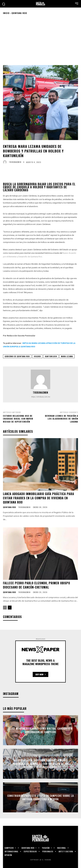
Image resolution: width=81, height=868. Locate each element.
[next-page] (10, 608)
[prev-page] (5, 608)
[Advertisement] (40, 40)
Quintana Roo (19, 13)
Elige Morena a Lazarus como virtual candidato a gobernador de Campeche (41, 730)
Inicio (6, 13)
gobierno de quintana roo (17, 356)
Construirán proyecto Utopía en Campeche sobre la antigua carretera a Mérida (41, 797)
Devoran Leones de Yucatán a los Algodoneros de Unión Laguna (61, 419)
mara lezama (67, 356)
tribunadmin (15, 162)
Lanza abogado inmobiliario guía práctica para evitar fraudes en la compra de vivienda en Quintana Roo (39, 498)
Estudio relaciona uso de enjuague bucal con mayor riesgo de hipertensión (18, 419)
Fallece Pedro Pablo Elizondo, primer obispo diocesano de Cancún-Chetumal (37, 585)
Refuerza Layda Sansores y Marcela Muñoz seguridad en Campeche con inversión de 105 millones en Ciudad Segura (41, 764)
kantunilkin (51, 356)
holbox (37, 356)
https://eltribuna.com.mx (41, 397)
